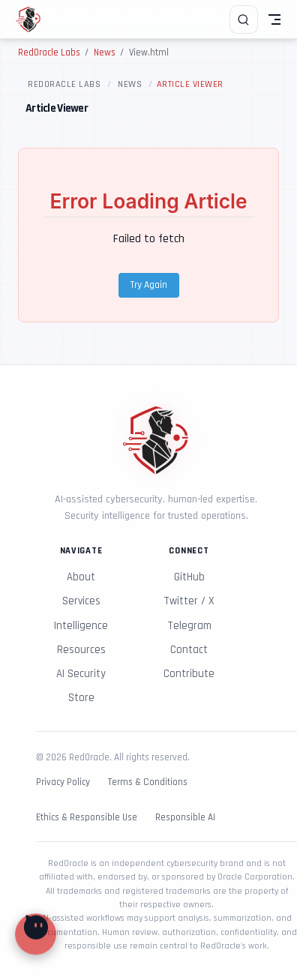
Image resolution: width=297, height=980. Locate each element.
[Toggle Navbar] (274, 19)
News (130, 84)
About (81, 577)
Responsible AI (185, 818)
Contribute (189, 674)
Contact (189, 650)
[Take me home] (33, 19)
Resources (81, 650)
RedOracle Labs (64, 84)
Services (81, 601)
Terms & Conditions (148, 782)
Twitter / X (189, 601)
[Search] (244, 19)
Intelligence (81, 626)
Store (81, 698)
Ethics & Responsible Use (87, 818)
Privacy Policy (63, 782)
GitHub (189, 577)
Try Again (149, 285)
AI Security (81, 674)
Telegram (189, 626)
